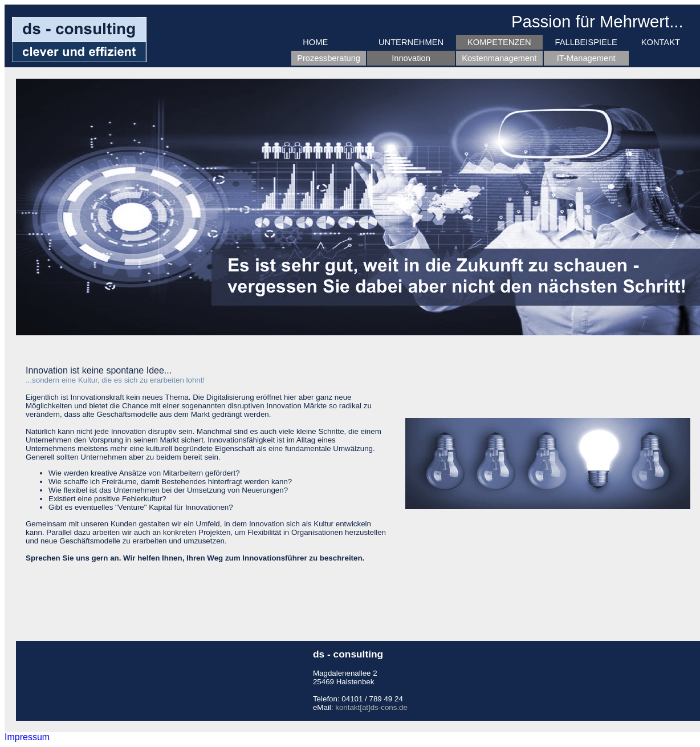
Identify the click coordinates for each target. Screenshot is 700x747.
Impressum (27, 737)
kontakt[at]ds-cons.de (371, 707)
